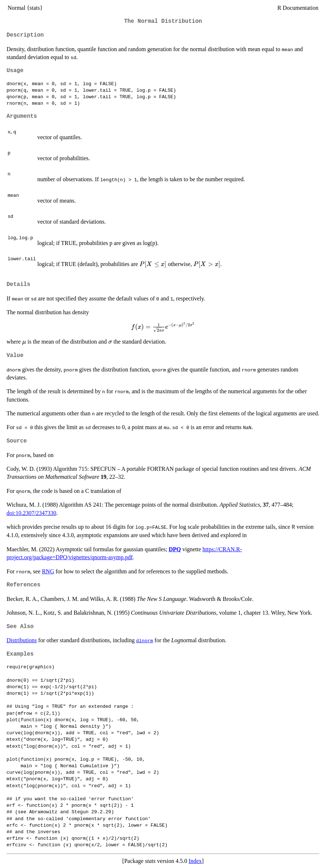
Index (195, 861)
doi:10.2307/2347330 (31, 513)
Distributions (22, 640)
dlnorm (145, 640)
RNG (48, 571)
